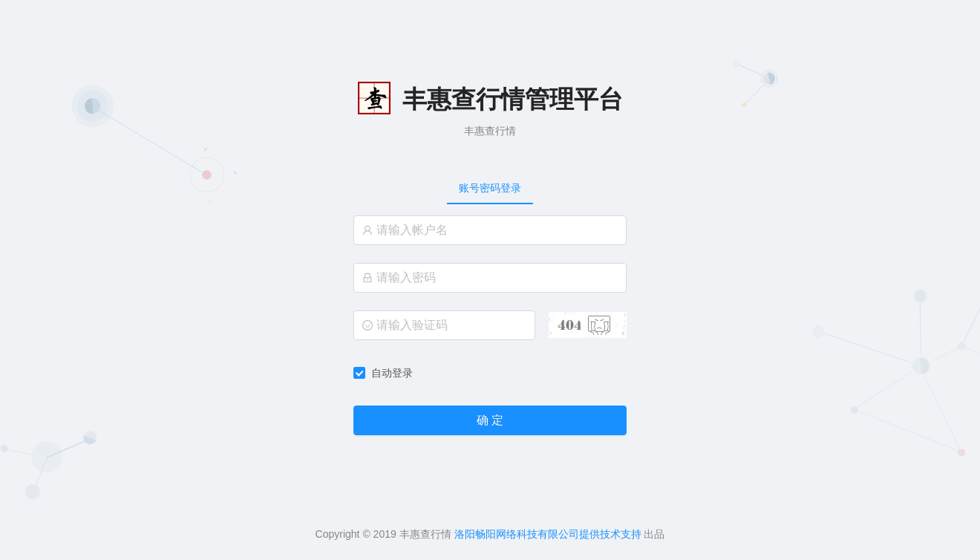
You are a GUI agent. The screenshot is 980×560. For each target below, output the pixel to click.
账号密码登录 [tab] (490, 188)
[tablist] (490, 188)
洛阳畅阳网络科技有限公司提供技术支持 (548, 534)
